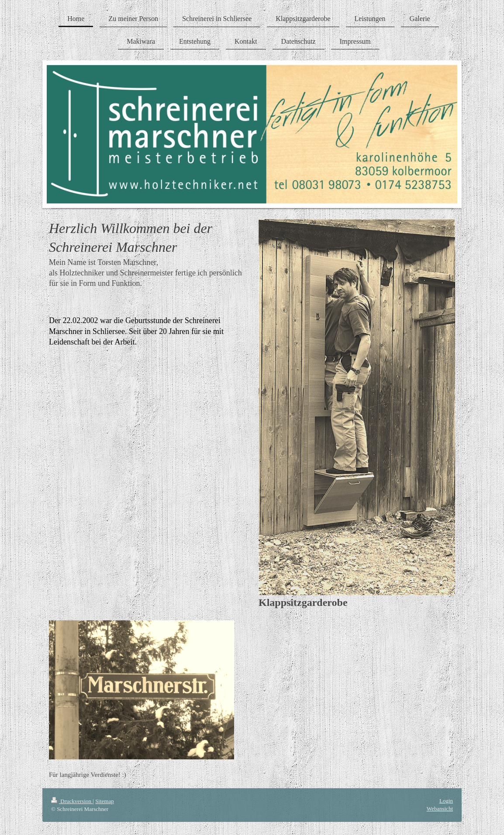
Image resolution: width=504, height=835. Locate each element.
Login (446, 801)
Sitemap (105, 801)
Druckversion (72, 801)
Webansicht (440, 809)
